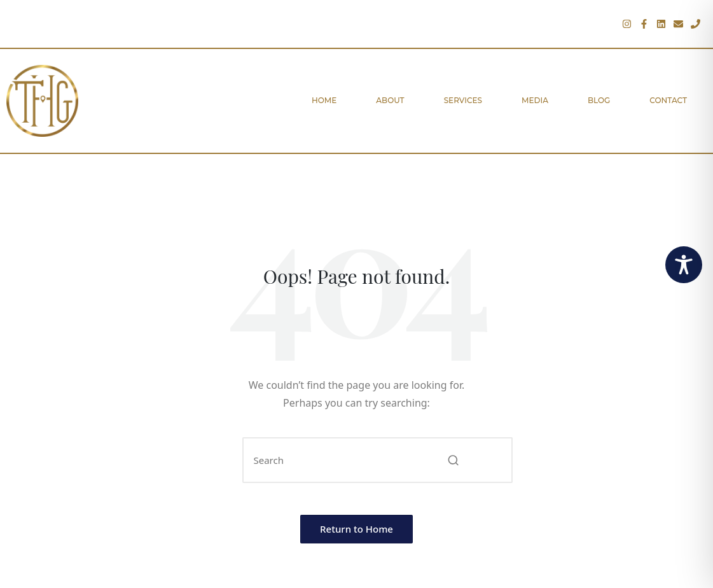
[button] (454, 460)
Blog (599, 100)
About (390, 100)
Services (463, 100)
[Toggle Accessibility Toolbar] (684, 265)
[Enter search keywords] (377, 460)
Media (535, 100)
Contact (668, 100)
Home (324, 100)
